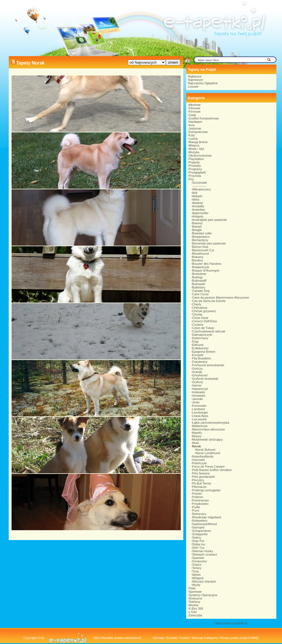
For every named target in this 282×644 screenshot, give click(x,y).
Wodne (194, 605)
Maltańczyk (200, 426)
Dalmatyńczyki (202, 335)
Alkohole (195, 105)
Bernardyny (200, 240)
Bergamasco (201, 237)
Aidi (195, 193)
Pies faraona (201, 473)
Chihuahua (200, 308)
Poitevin (198, 497)
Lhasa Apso (200, 416)
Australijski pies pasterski (209, 220)
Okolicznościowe (200, 156)
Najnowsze (195, 80)
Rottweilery (200, 521)
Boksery (198, 257)
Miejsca (194, 145)
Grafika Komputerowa (204, 118)
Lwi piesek (199, 419)
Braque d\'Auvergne (206, 270)
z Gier (193, 612)
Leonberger (200, 412)
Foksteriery (200, 362)
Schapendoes (201, 531)
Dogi (195, 341)
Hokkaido (199, 392)
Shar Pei (198, 541)
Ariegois (198, 216)
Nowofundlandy (203, 456)
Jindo (196, 402)
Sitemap (158, 638)
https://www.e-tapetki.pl (231, 623)
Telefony (194, 602)
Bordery (198, 260)
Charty (197, 304)
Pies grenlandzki (203, 477)
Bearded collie (202, 233)
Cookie (184, 638)
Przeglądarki (197, 172)
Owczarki (198, 460)
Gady (192, 115)
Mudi (195, 443)
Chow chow (200, 318)
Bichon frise (200, 247)
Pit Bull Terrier (202, 483)
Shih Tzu (198, 548)
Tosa (195, 571)
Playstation (196, 159)
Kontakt (172, 638)
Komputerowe (198, 132)
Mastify (197, 433)
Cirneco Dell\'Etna (204, 321)
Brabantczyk (201, 267)
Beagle (197, 230)
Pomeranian (200, 500)
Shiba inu (199, 544)
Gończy (197, 368)
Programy (195, 169)
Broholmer (199, 274)
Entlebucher (200, 348)
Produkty (195, 166)
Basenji (197, 223)
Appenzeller (200, 213)
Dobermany (200, 338)
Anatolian (199, 210)
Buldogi (197, 277)
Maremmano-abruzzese (208, 429)
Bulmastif (198, 284)
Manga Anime (198, 142)
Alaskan (198, 203)
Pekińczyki (199, 463)
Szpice (197, 565)
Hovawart (199, 396)
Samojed (198, 527)
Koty (192, 135)
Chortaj (197, 314)
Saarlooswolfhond (204, 524)
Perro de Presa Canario (208, 467)
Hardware (195, 122)
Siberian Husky (202, 551)
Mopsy (197, 436)
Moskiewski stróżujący (207, 439)
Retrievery (199, 514)
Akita (195, 199)
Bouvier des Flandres (207, 264)
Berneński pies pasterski (209, 243)
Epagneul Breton (204, 352)
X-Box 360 (196, 609)
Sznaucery (199, 561)
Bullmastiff (199, 281)
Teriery (197, 568)
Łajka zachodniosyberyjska (211, 423)
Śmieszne (195, 598)
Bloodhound (200, 254)
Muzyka (194, 152)
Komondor (199, 406)
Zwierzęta (195, 615)
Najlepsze (195, 76)
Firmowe (195, 112)
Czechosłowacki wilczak (209, 331)
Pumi (196, 510)
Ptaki (192, 588)
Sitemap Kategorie (205, 638)
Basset (197, 226)
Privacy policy (229, 638)
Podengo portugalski (206, 490)
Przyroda (195, 176)
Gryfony (198, 382)
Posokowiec (200, 504)
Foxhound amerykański (208, 365)
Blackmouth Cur (203, 250)
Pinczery (198, 480)
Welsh (196, 575)
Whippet (198, 578)
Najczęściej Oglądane (203, 83)
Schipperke (200, 534)
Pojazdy (194, 162)
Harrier (197, 385)
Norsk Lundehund (208, 453)
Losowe (193, 86)
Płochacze (199, 487)
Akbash (197, 196)
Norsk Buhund (206, 450)
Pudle (196, 507)
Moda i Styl (196, 149)
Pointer (197, 494)
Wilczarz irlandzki (204, 581)
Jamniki (197, 399)
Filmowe (194, 108)
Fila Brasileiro (201, 358)
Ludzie (193, 139)
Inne (192, 125)
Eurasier (198, 355)
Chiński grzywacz (204, 311)
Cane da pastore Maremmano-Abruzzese (221, 297)
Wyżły (196, 585)
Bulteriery (199, 287)
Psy (191, 179)
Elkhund (198, 345)
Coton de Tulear (203, 328)
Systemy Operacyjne (203, 595)
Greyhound (200, 375)
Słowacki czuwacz (205, 554)
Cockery (198, 325)
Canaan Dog (201, 291)
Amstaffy (198, 206)
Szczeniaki (200, 183)
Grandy (197, 372)
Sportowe (195, 592)
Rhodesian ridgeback (207, 517)
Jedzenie (195, 128)
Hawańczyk (200, 389)
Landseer (199, 409)
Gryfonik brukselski (205, 379)
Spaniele (198, 558)
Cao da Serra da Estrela (209, 301)
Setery (197, 538)
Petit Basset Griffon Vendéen (212, 470)
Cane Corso (200, 294)
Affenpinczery (201, 189)
